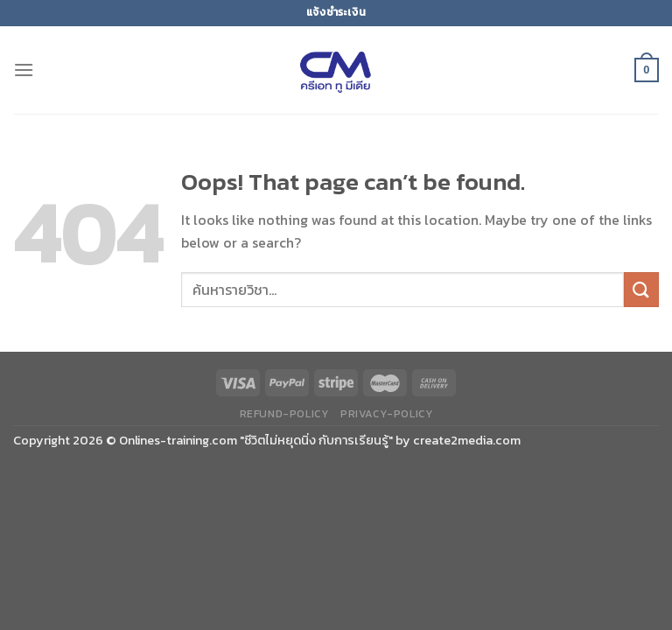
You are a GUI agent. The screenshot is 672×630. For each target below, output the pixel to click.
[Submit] (641, 289)
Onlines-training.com (178, 440)
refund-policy (284, 414)
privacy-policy (387, 414)
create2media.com (467, 440)
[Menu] (24, 70)
